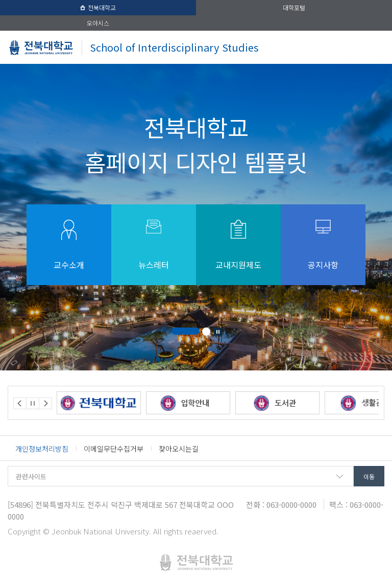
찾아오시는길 (179, 449)
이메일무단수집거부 (114, 449)
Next (45, 403)
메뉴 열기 (373, 47)
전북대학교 (98, 7)
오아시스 (98, 23)
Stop (218, 332)
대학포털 (294, 7)
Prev (20, 403)
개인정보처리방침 (42, 449)
